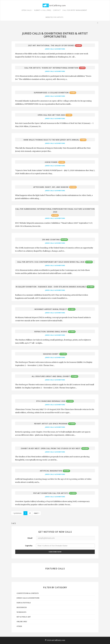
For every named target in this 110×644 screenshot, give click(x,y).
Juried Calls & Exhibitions (55, 49)
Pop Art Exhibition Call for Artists (51, 493)
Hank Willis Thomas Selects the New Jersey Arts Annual (51, 140)
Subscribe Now (55, 552)
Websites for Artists (54, 17)
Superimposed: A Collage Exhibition (51, 93)
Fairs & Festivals (24, 603)
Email (30, 538)
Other (19, 626)
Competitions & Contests (28, 593)
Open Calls (27, 10)
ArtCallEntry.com (58, 640)
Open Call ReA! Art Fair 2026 (51, 115)
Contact (57, 10)
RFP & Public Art (24, 617)
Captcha (29, 546)
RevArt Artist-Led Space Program (51, 424)
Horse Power (51, 162)
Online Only (22, 622)
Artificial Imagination (51, 471)
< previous (17, 513)
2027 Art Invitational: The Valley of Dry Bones (51, 45)
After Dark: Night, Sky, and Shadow (51, 187)
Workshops (21, 612)
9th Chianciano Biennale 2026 (51, 401)
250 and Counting (51, 240)
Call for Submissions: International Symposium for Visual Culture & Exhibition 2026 (55, 210)
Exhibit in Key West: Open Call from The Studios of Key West (51, 448)
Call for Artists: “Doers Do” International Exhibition (51, 68)
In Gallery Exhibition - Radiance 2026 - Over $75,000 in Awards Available (51, 287)
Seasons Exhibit (51, 354)
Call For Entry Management (75, 10)
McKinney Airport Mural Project (51, 309)
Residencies (22, 607)
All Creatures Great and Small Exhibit (51, 376)
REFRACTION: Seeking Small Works (51, 332)
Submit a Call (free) (43, 10)
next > (37, 513)
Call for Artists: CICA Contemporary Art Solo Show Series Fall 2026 (51, 262)
